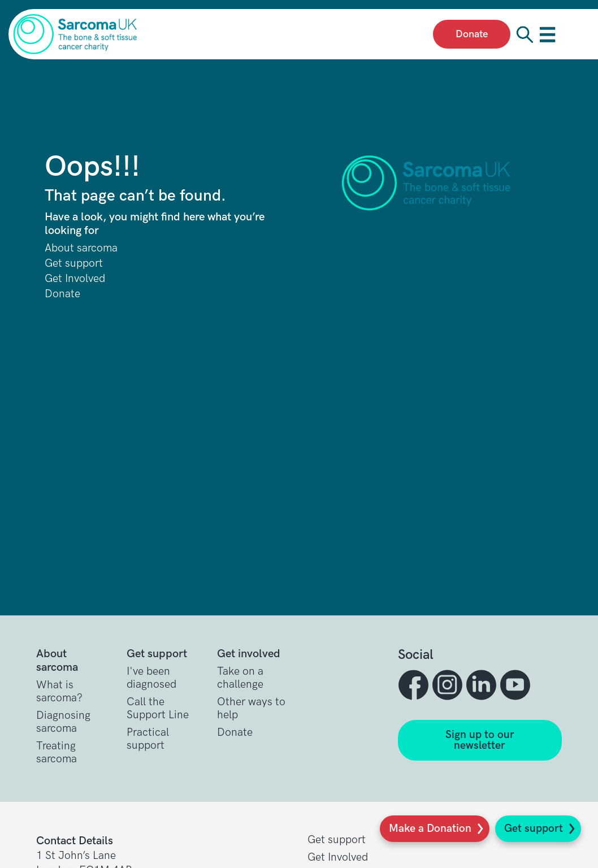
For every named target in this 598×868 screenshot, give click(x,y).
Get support (534, 829)
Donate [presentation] (472, 34)
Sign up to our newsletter (480, 740)
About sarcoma (81, 248)
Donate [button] (235, 733)
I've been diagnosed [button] (151, 678)
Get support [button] (337, 840)
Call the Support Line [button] (158, 709)
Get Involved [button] (338, 858)
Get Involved (75, 279)
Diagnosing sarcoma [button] (63, 722)
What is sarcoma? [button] (59, 692)
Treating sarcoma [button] (57, 753)
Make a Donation (430, 829)
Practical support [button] (148, 739)
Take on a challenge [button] (240, 678)
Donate (62, 294)
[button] (415, 685)
